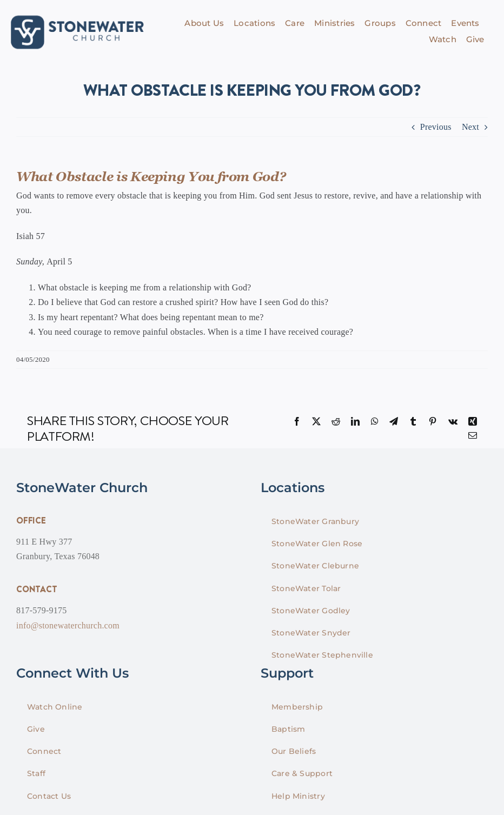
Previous (436, 127)
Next (470, 127)
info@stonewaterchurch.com (68, 625)
